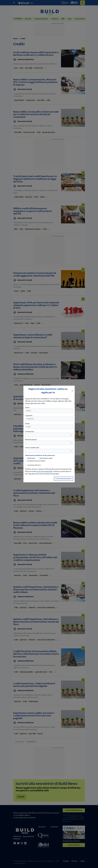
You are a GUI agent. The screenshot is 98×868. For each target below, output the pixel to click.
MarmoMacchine (46, 458)
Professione (30, 432)
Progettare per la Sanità (36, 461)
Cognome (29, 415)
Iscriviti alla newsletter (63, 479)
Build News (31, 458)
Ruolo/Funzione (31, 440)
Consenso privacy (34, 465)
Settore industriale (32, 448)
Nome (27, 407)
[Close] (72, 391)
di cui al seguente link (44, 471)
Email (27, 424)
